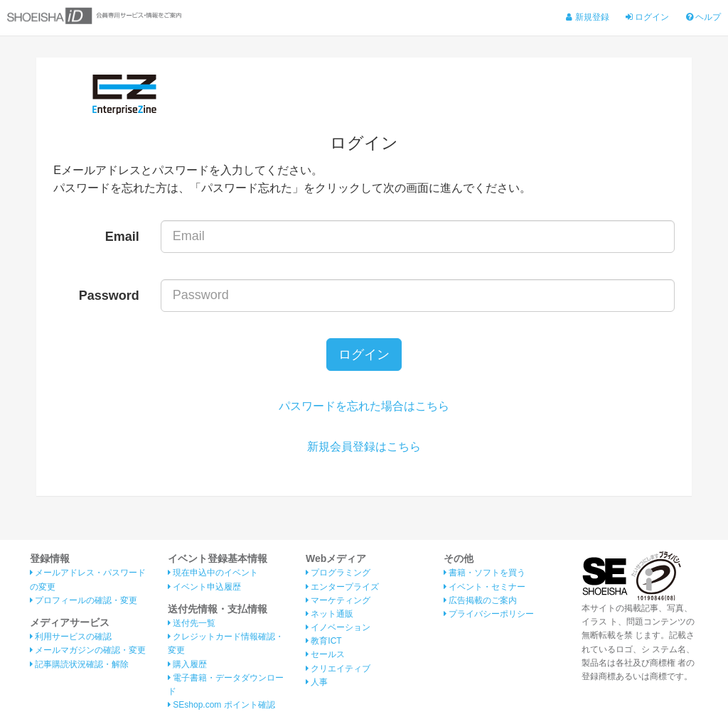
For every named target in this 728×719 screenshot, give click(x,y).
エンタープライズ (342, 587)
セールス (325, 654)
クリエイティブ (338, 669)
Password (109, 296)
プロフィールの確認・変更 (84, 600)
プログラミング (338, 573)
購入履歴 (187, 664)
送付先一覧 (192, 623)
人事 (317, 682)
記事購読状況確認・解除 (79, 664)
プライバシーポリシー (489, 614)
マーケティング (338, 600)
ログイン (647, 17)
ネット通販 (330, 614)
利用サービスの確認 (71, 637)
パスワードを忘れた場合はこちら (364, 406)
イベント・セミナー (485, 587)
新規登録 (587, 17)
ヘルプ (703, 17)
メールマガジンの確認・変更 (88, 651)
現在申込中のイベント (213, 573)
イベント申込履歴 (204, 587)
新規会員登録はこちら (364, 447)
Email (122, 237)
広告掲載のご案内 (480, 600)
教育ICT (324, 641)
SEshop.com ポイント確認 (221, 705)
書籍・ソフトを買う (485, 573)
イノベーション (338, 627)
